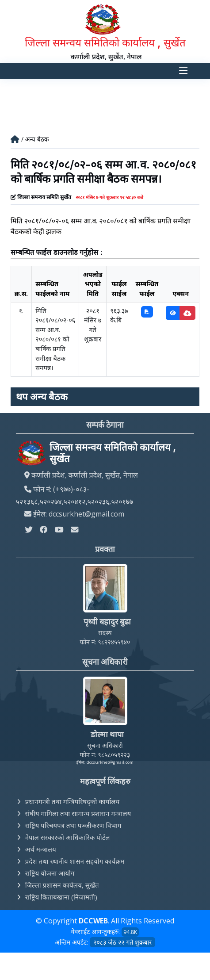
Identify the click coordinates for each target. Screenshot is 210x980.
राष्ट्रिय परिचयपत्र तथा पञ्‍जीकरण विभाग (73, 825)
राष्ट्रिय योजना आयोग (50, 873)
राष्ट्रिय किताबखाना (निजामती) (61, 897)
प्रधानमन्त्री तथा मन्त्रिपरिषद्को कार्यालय (72, 801)
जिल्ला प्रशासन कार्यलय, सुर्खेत (62, 885)
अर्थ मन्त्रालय (41, 849)
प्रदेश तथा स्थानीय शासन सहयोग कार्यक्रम (75, 861)
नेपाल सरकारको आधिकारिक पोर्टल (68, 837)
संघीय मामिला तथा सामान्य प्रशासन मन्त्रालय (78, 813)
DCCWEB (93, 921)
